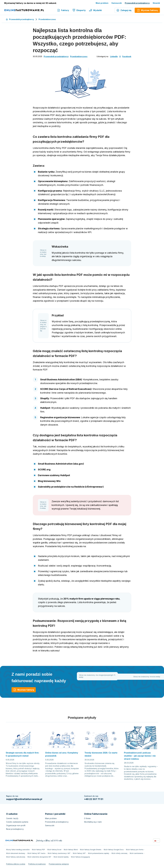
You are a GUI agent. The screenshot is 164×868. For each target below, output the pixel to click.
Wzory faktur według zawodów (18, 850)
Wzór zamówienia (136, 853)
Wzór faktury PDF (38, 850)
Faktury (63, 10)
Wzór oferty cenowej (119, 853)
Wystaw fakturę (24, 690)
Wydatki (95, 10)
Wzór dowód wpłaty (61, 857)
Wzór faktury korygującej (80, 857)
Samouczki (117, 3)
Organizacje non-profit (16, 825)
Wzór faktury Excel (54, 850)
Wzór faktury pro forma (135, 850)
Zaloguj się (124, 10)
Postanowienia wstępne (59, 864)
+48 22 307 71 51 (94, 799)
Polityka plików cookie (16, 864)
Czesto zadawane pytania (17, 822)
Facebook (127, 56)
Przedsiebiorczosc (47, 19)
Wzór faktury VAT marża (36, 853)
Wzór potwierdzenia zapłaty (99, 853)
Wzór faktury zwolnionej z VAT (59, 853)
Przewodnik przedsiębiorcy (137, 3)
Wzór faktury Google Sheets (91, 850)
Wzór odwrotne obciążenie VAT (39, 857)
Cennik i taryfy (12, 818)
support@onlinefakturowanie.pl (24, 799)
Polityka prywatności (37, 864)
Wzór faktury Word (71, 850)
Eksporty (79, 10)
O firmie (87, 818)
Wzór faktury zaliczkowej (16, 857)
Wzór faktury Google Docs (114, 850)
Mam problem (102, 3)
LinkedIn (114, 56)
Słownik (156, 3)
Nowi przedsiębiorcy (15, 829)
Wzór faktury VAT (79, 853)
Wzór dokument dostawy (16, 853)
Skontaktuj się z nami (93, 822)
